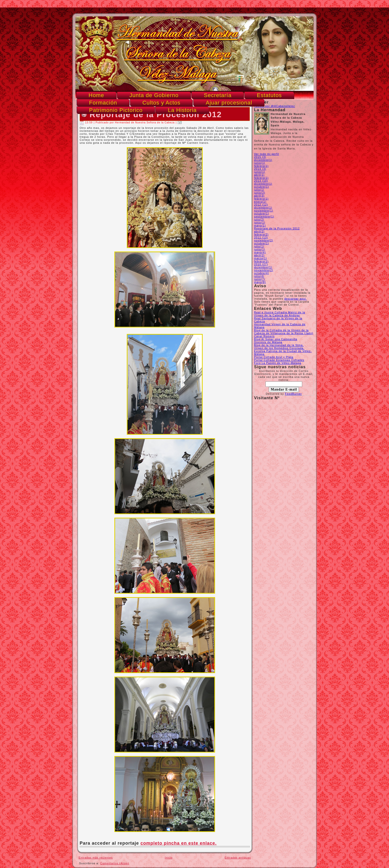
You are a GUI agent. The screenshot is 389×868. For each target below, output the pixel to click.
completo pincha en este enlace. (178, 843)
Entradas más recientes (96, 858)
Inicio (169, 858)
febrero (261, 166)
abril (259, 175)
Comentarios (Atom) (115, 863)
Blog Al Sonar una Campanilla (276, 339)
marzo (260, 258)
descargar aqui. (296, 299)
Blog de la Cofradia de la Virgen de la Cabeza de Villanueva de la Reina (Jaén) (284, 332)
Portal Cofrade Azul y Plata (274, 357)
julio (259, 190)
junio (260, 163)
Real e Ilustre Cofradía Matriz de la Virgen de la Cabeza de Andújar (280, 314)
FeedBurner (293, 394)
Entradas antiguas (238, 858)
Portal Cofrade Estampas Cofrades (279, 360)
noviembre (264, 211)
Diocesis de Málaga (268, 342)
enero (260, 202)
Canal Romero (264, 336)
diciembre (263, 160)
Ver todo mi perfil (267, 154)
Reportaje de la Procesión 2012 (277, 228)
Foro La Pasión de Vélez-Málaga (278, 363)
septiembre (264, 217)
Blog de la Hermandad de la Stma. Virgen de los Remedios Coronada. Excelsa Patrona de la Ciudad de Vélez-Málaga (283, 350)
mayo (260, 225)
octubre (261, 187)
